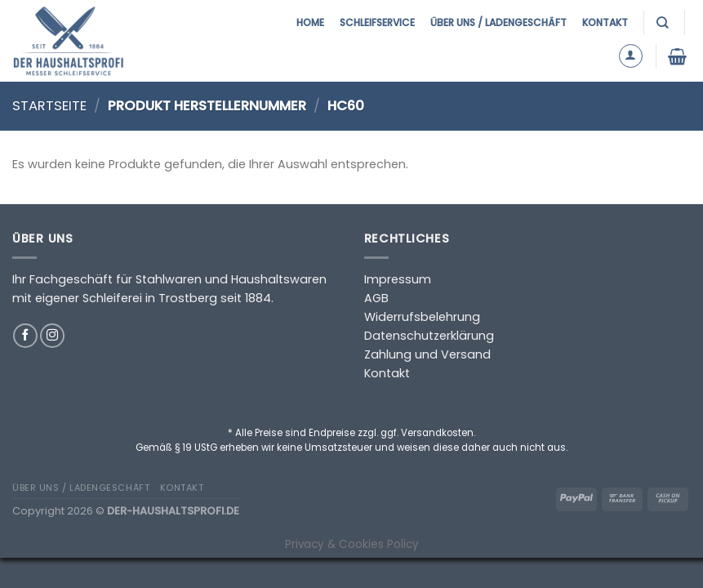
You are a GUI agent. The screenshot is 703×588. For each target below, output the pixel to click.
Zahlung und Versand (427, 354)
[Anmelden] (631, 56)
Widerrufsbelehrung (422, 317)
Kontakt (605, 22)
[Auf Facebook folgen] (25, 336)
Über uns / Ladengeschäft (498, 22)
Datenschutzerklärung (429, 336)
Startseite (49, 106)
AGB (376, 298)
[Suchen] (664, 22)
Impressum (398, 279)
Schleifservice (377, 22)
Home (310, 22)
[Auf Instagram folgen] (52, 336)
